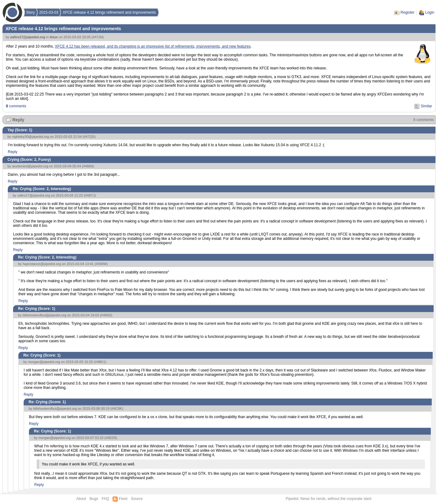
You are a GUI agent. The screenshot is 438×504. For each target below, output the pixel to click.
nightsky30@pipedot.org (31, 137)
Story (30, 12)
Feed (123, 499)
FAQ (105, 499)
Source (137, 499)
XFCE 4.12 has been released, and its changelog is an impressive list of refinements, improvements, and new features (153, 46)
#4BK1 (100, 362)
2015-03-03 (49, 12)
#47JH (98, 37)
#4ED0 (111, 438)
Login (430, 12)
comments (16, 106)
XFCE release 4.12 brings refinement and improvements (109, 12)
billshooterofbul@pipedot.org (44, 315)
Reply (18, 120)
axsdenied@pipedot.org (30, 166)
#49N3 (106, 315)
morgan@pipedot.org (44, 362)
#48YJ (90, 195)
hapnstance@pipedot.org (42, 264)
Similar (426, 106)
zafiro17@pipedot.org (28, 37)
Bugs (94, 499)
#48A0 (88, 166)
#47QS (89, 137)
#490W (101, 264)
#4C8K (117, 408)
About (81, 499)
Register (408, 12)
